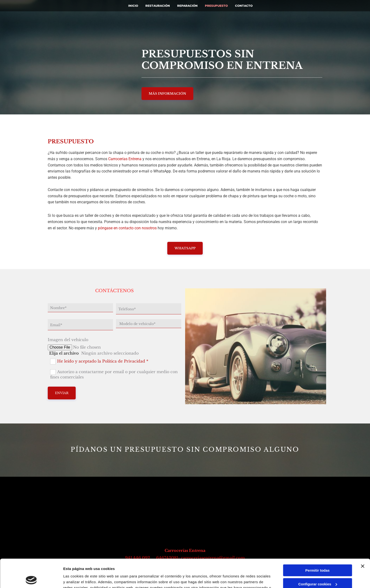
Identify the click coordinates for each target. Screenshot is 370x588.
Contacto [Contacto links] (244, 6)
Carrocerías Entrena (125, 159)
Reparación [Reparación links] (187, 6)
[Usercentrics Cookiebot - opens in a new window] (31, 579)
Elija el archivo (64, 353)
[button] (167, 94)
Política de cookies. (205, 565)
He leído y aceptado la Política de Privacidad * (103, 361)
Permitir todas (318, 542)
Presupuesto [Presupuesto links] (216, 6)
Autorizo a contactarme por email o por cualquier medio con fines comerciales (114, 374)
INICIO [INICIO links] (133, 6)
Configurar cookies (318, 556)
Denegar (317, 569)
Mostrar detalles (77, 578)
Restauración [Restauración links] (158, 6)
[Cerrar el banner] (363, 538)
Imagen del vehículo (68, 340)
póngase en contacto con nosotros (127, 228)
